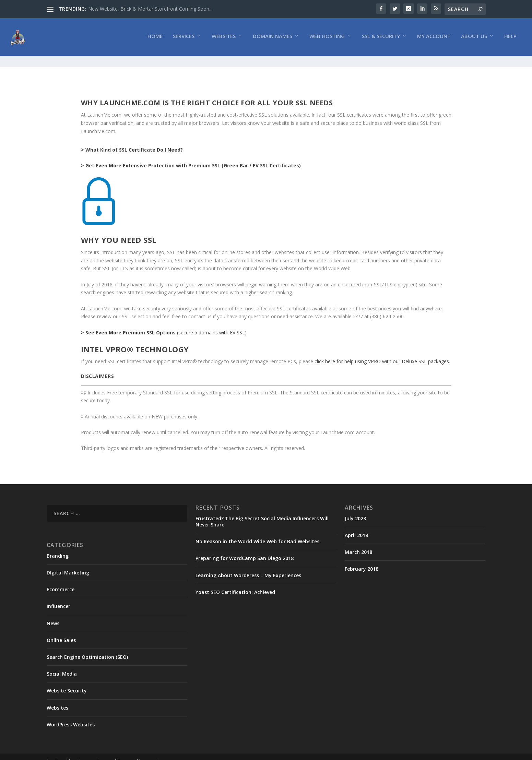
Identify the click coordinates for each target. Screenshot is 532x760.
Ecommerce (61, 580)
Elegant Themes (94, 752)
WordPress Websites (71, 715)
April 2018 (356, 526)
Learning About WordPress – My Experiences (248, 566)
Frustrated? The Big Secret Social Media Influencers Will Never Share (262, 512)
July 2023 (355, 509)
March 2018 (358, 543)
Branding (58, 547)
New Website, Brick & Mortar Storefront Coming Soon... (150, 9)
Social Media (62, 664)
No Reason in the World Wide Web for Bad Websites (257, 532)
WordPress (158, 752)
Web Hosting (327, 38)
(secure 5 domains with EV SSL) (164, 323)
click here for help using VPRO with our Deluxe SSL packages (382, 352)
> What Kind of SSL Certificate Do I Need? (132, 140)
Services (184, 38)
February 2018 (362, 560)
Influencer (58, 597)
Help (510, 38)
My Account (434, 38)
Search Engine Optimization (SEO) (87, 648)
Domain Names (273, 38)
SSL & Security (381, 38)
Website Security (67, 681)
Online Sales (61, 631)
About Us (474, 38)
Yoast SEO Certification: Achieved (235, 583)
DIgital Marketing (68, 563)
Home (155, 38)
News (53, 614)
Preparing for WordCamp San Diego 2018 (245, 549)
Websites (224, 38)
